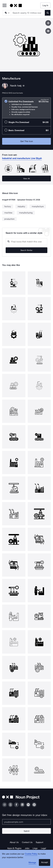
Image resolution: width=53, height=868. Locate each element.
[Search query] (26, 242)
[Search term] (28, 13)
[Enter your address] (26, 822)
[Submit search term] (48, 13)
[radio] (26, 108)
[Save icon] (48, 23)
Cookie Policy (31, 854)
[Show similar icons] (48, 31)
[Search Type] (7, 13)
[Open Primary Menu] (5, 6)
